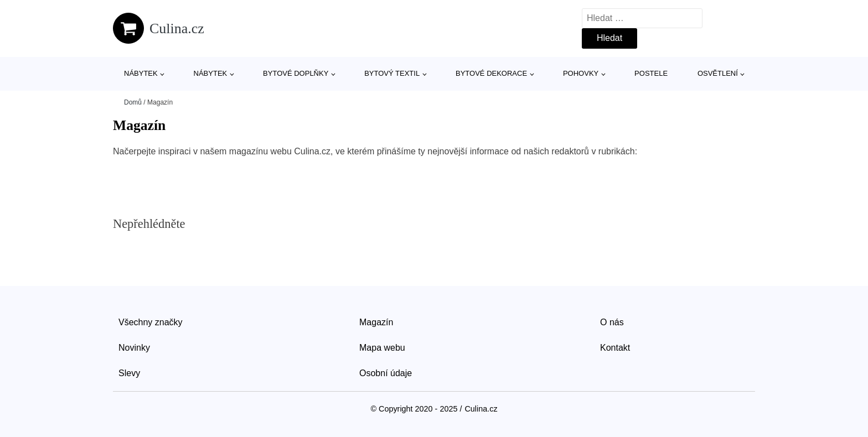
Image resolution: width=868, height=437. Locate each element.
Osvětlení (718, 73)
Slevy (129, 373)
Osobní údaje (386, 373)
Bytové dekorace (491, 73)
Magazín (376, 322)
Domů (133, 102)
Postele (651, 73)
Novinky (134, 348)
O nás (612, 322)
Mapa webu (382, 348)
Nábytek (141, 73)
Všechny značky (151, 322)
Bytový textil (392, 73)
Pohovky (581, 73)
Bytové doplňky (296, 73)
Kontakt (615, 348)
